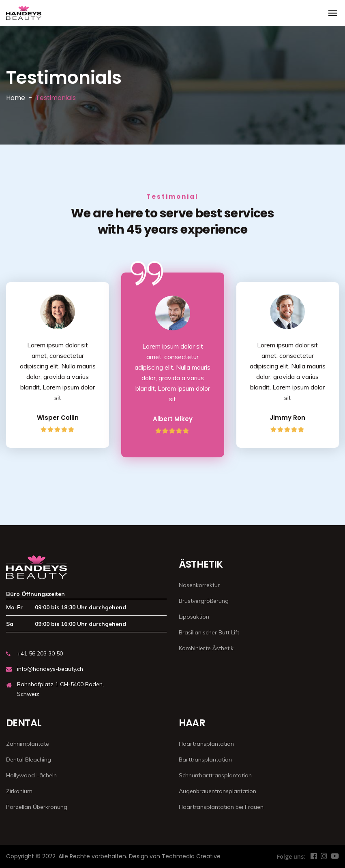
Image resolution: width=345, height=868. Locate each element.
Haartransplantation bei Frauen (221, 807)
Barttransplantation (205, 759)
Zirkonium (19, 791)
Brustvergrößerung (204, 601)
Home (16, 98)
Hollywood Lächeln (31, 775)
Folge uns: (291, 856)
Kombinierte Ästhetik (206, 648)
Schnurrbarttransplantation (215, 775)
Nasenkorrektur (199, 585)
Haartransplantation (206, 744)
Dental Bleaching (29, 759)
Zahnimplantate (28, 744)
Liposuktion (194, 617)
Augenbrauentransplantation (217, 791)
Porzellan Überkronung (37, 807)
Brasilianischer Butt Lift (209, 632)
